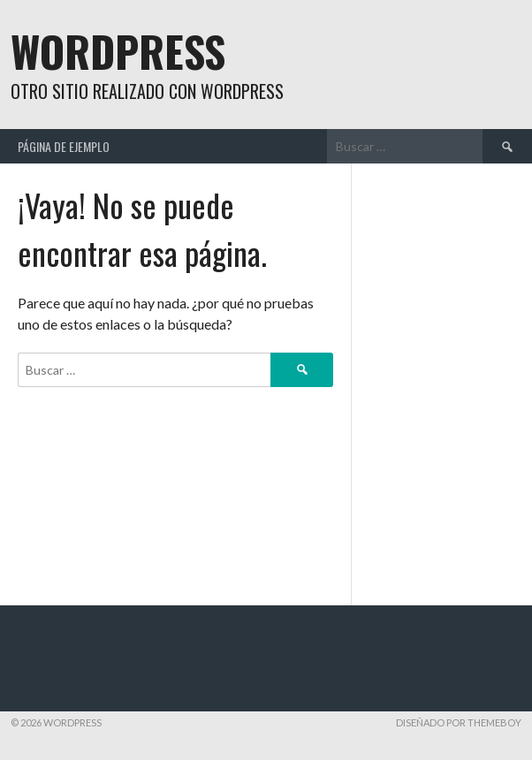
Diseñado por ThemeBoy (459, 722)
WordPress (118, 51)
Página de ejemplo (64, 146)
